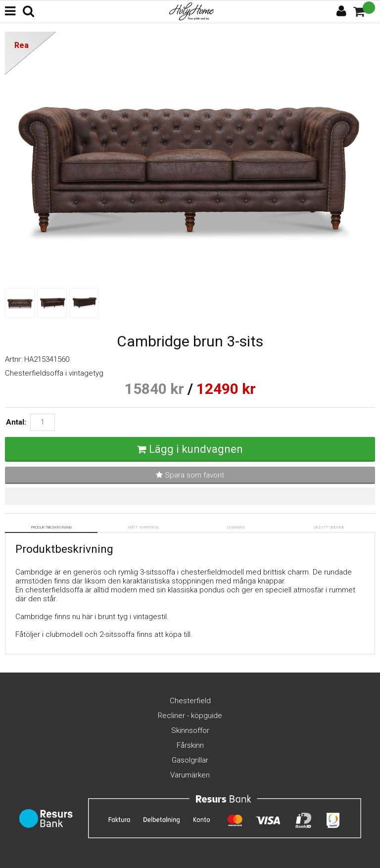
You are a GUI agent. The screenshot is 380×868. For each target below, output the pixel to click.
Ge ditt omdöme (329, 527)
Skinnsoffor (190, 730)
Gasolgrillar (190, 760)
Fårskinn (190, 745)
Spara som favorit (190, 475)
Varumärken (190, 775)
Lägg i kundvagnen (196, 449)
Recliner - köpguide (190, 716)
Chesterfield (190, 701)
